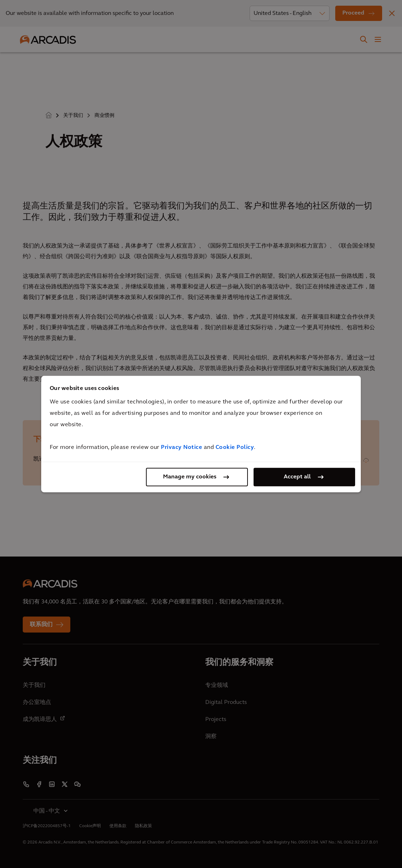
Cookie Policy (235, 447)
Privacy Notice (181, 447)
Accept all (297, 477)
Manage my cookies (190, 477)
